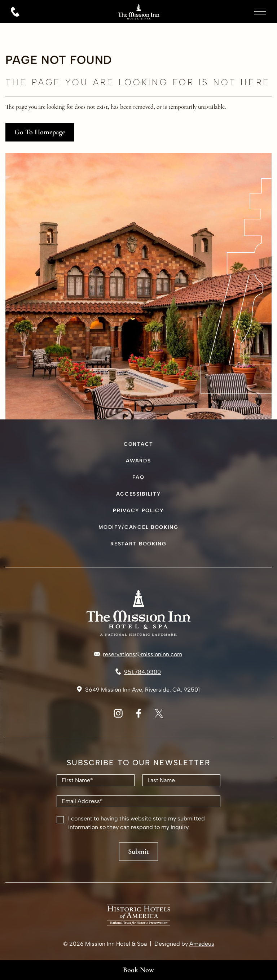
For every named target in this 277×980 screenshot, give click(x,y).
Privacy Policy (138, 511)
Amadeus (202, 944)
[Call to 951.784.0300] (138, 672)
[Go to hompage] (138, 19)
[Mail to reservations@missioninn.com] (138, 654)
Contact (138, 444)
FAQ (138, 477)
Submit (138, 851)
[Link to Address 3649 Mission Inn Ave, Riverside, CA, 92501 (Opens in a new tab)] (138, 690)
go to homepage (40, 132)
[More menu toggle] (260, 12)
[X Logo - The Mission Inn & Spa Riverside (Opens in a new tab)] (159, 716)
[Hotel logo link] (138, 613)
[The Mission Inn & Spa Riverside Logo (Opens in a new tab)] (139, 924)
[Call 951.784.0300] (15, 12)
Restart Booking (138, 544)
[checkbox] (60, 820)
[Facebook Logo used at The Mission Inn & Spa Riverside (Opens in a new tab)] (138, 716)
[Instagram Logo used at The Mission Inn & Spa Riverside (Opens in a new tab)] (118, 716)
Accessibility (139, 494)
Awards (138, 461)
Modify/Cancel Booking (138, 527)
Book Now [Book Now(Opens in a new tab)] (138, 970)
